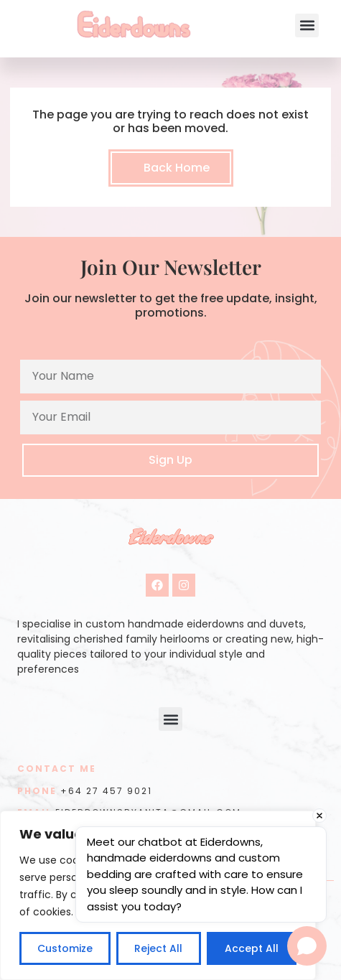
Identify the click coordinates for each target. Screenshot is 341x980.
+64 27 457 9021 (106, 791)
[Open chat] (307, 946)
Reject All (158, 948)
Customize (65, 948)
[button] (307, 25)
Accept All (252, 948)
